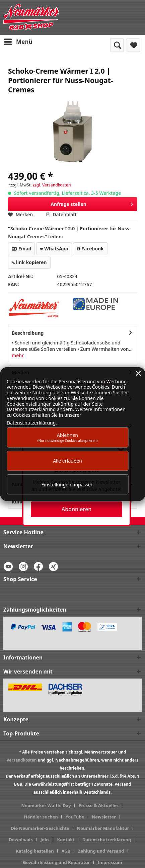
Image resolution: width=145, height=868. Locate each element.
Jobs (45, 840)
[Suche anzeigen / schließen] (117, 45)
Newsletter (104, 817)
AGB (66, 851)
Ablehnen (68, 437)
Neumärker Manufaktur (103, 828)
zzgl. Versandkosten (52, 185)
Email (21, 249)
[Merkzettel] (133, 45)
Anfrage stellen (92, 203)
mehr (18, 355)
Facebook (90, 249)
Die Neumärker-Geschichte (40, 828)
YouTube (75, 817)
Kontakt (66, 840)
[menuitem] (18, 42)
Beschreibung (28, 333)
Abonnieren (77, 509)
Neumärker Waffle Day (46, 805)
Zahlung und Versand (101, 851)
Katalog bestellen (35, 851)
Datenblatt (61, 214)
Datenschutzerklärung (107, 840)
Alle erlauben (67, 461)
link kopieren (29, 262)
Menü (18, 41)
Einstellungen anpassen (68, 484)
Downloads (21, 840)
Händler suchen (41, 817)
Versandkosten (22, 760)
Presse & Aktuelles (98, 805)
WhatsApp (54, 249)
